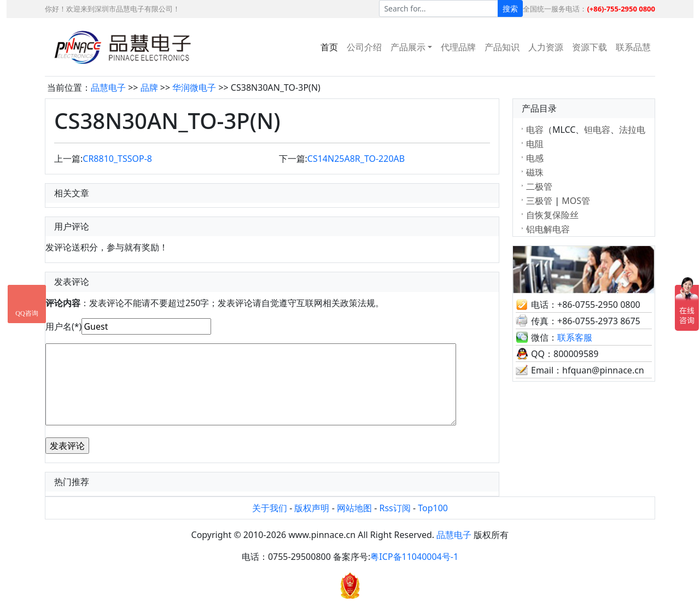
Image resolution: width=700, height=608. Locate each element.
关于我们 (270, 508)
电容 (535, 130)
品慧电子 (108, 87)
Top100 (433, 508)
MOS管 (576, 201)
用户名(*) (63, 326)
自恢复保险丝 (552, 215)
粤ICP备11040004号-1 (414, 557)
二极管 (539, 186)
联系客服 (575, 337)
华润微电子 (194, 87)
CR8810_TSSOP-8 (117, 159)
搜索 (510, 8)
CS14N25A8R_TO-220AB (356, 159)
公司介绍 (364, 47)
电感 (535, 158)
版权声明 (312, 508)
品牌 (149, 87)
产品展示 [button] (408, 47)
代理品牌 (458, 47)
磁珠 (535, 172)
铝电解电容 (548, 229)
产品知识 (502, 47)
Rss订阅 (395, 508)
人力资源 (546, 47)
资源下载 (590, 47)
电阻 (535, 144)
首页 (329, 47)
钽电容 (597, 130)
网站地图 (354, 508)
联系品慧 (633, 47)
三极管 (539, 201)
